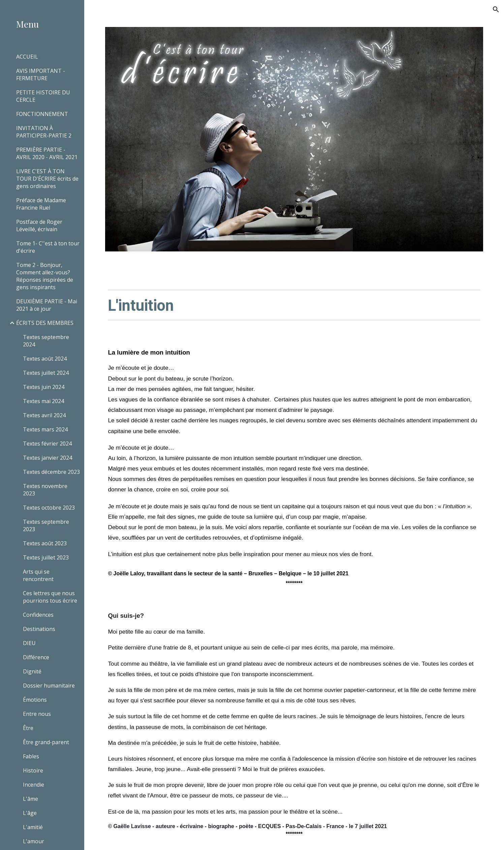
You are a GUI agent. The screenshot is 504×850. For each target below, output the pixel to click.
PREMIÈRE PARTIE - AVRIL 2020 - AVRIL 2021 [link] (47, 153)
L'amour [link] (34, 841)
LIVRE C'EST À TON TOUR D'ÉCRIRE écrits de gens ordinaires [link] (47, 179)
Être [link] (28, 728)
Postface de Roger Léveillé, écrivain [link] (39, 225)
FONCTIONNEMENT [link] (42, 114)
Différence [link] (36, 657)
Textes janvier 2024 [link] (48, 458)
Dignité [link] (32, 671)
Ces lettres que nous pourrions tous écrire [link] (50, 597)
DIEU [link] (29, 643)
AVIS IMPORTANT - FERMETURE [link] (41, 74)
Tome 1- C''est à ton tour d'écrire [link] (48, 247)
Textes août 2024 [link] (45, 359)
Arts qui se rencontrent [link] (38, 575)
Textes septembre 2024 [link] (46, 341)
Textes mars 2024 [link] (45, 429)
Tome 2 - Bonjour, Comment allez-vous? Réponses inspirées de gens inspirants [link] (45, 276)
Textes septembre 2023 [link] (46, 525)
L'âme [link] (30, 799)
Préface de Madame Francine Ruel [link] (41, 204)
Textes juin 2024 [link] (44, 387)
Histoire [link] (33, 770)
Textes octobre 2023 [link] (49, 508)
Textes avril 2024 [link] (44, 415)
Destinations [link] (39, 629)
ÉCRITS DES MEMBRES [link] (45, 323)
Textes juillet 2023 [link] (46, 557)
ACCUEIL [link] (27, 57)
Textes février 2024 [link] (47, 444)
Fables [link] (31, 756)
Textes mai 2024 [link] (43, 401)
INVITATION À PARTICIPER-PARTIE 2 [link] (44, 132)
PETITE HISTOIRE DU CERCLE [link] (43, 96)
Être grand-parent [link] (46, 742)
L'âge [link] (30, 813)
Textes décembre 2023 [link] (51, 472)
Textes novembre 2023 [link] (45, 490)
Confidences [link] (38, 615)
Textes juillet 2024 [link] (46, 373)
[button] (496, 9)
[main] (294, 305)
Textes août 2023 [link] (45, 543)
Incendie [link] (34, 785)
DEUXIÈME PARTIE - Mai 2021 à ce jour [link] (47, 305)
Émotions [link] (35, 700)
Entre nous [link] (37, 714)
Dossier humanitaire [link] (49, 686)
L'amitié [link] (33, 827)
